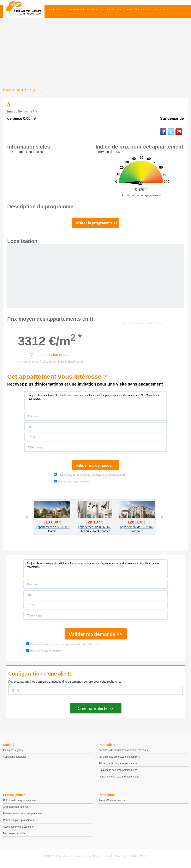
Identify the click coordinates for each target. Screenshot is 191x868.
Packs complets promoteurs (18, 823)
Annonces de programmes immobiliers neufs (123, 753)
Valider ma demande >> (95, 467)
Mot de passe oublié (14, 836)
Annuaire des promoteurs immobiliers (119, 759)
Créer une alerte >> (95, 711)
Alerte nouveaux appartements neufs (119, 779)
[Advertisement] (95, 57)
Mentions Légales (13, 753)
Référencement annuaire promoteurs (23, 816)
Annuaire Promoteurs (138, 9)
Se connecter (162, 9)
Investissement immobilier (83, 9)
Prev (27, 520)
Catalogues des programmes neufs (118, 773)
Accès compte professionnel (19, 829)
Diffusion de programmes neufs (20, 803)
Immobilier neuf (55, 9)
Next (162, 520)
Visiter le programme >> (96, 224)
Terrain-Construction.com (113, 803)
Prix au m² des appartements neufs (118, 766)
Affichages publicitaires (16, 810)
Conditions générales (15, 759)
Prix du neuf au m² (112, 9)
